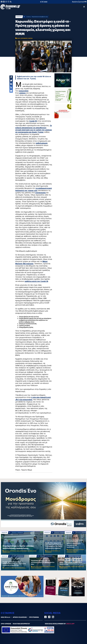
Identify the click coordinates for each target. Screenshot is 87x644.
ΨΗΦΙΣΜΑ (82, 550)
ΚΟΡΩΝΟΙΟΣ (24, 38)
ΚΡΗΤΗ (34, 567)
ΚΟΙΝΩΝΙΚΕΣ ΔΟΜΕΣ (72, 552)
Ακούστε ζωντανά (79, 2)
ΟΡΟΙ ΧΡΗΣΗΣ (6, 624)
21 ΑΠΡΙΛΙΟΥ (7, 568)
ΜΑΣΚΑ (30, 38)
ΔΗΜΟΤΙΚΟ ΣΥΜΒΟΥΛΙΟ (72, 551)
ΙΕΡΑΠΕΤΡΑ (19, 17)
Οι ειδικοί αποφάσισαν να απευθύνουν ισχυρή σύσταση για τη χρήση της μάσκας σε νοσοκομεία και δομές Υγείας (34, 129)
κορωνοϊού (24, 91)
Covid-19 (33, 121)
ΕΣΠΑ (37, 567)
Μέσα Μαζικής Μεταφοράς (31, 263)
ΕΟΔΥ (18, 38)
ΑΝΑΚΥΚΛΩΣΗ (13, 551)
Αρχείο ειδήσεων (20, 617)
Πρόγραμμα (34, 617)
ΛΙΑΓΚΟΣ (66, 568)
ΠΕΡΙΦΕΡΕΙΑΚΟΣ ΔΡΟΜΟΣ (26, 551)
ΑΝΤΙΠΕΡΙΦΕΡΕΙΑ (54, 551)
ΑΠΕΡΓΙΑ (73, 567)
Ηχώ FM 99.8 (6, 617)
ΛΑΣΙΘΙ (48, 551)
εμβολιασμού (42, 143)
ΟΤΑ (76, 567)
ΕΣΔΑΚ (18, 551)
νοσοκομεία (41, 193)
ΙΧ (59, 551)
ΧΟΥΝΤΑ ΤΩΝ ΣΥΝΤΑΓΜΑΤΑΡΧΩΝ (18, 568)
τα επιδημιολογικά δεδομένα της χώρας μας (34, 189)
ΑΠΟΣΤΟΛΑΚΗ (38, 568)
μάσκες (23, 93)
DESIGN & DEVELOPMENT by (60, 624)
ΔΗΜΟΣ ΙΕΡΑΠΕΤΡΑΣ (66, 567)
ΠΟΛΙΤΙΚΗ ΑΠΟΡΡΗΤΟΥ (21, 624)
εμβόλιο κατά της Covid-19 (36, 281)
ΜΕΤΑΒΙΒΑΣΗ (48, 552)
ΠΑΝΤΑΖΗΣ (76, 550)
